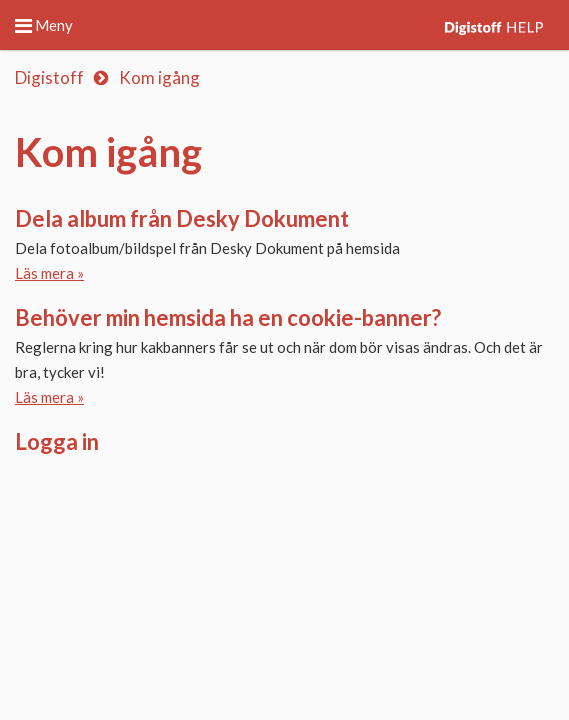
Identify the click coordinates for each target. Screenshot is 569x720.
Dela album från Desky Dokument (182, 218)
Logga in (57, 441)
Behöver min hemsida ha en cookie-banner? (228, 317)
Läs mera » (49, 273)
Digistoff (49, 77)
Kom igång (159, 77)
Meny (44, 25)
